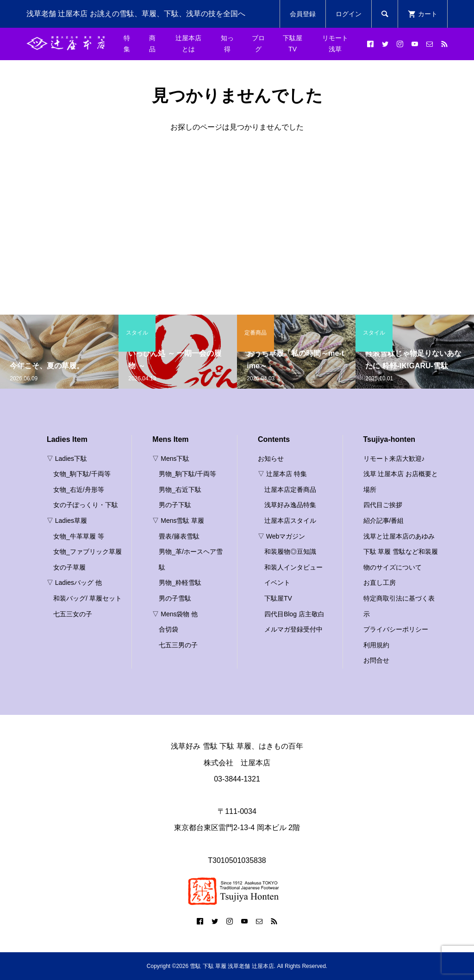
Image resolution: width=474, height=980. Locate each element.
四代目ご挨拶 (383, 505)
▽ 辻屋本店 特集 (282, 474)
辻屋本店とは (188, 43)
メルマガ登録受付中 (293, 629)
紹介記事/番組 (384, 521)
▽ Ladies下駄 (67, 459)
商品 (152, 43)
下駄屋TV (293, 43)
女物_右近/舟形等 (79, 490)
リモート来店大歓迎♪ (394, 459)
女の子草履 (69, 567)
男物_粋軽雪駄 (180, 583)
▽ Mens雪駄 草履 (178, 521)
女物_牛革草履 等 (79, 536)
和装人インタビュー (293, 567)
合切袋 (168, 629)
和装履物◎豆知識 (290, 552)
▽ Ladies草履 (67, 521)
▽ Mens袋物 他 (175, 614)
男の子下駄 (175, 505)
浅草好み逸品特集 (290, 505)
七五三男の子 (178, 645)
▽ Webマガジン (281, 536)
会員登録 (303, 14)
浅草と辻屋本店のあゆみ (399, 536)
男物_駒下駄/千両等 (187, 474)
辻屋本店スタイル (290, 521)
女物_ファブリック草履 (87, 552)
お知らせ (271, 459)
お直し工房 (380, 583)
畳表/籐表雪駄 (179, 536)
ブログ (258, 43)
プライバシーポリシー (396, 629)
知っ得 (227, 43)
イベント (277, 583)
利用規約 (376, 645)
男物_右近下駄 (180, 490)
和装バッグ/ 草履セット (87, 598)
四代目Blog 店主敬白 (294, 614)
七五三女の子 (73, 614)
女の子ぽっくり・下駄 (86, 505)
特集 (127, 43)
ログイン (349, 14)
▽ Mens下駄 (171, 459)
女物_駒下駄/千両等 (82, 474)
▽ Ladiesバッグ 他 (74, 583)
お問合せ (376, 660)
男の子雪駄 (175, 598)
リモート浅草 (335, 43)
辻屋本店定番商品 (290, 490)
